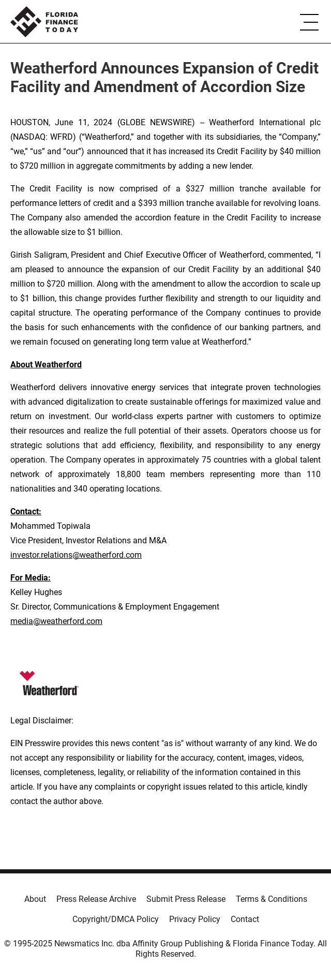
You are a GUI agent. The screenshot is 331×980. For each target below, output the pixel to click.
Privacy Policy (195, 919)
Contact (245, 919)
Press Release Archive (96, 899)
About (35, 899)
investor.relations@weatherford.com (76, 555)
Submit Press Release (186, 899)
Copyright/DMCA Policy (116, 919)
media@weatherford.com (56, 621)
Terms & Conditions (272, 899)
